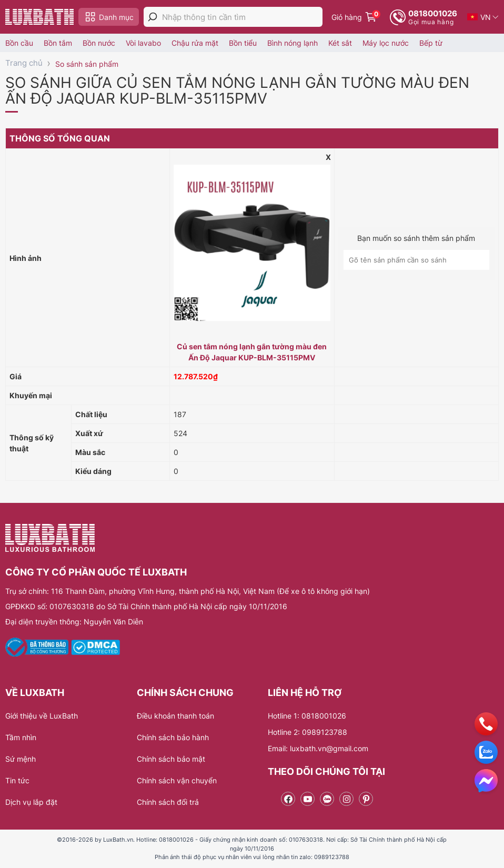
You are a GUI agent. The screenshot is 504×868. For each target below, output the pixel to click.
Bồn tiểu (243, 43)
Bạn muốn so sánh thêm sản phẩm (416, 238)
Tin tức (17, 780)
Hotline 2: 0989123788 (308, 732)
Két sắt (340, 43)
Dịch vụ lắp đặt (31, 802)
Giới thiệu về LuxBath (42, 716)
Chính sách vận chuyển (177, 780)
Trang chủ (24, 63)
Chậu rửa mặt (195, 43)
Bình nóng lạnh (293, 43)
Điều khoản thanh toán (175, 716)
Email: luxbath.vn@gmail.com (318, 748)
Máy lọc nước (386, 43)
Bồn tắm (58, 43)
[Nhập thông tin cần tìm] (242, 17)
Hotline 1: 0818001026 (307, 716)
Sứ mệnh (21, 759)
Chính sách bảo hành (173, 737)
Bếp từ (431, 43)
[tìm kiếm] (153, 17)
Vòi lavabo (143, 43)
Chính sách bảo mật (171, 759)
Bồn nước (99, 43)
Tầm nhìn (21, 737)
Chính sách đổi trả (168, 802)
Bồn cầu (19, 43)
